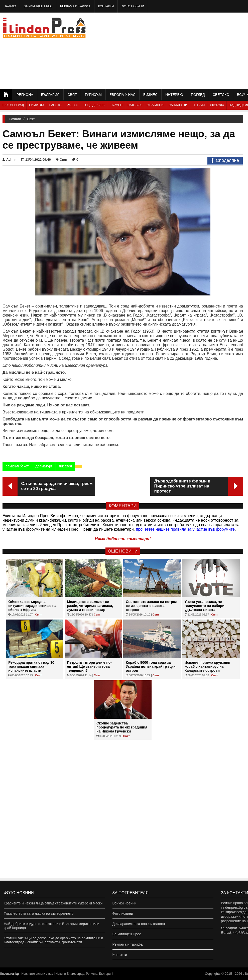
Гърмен (116, 105)
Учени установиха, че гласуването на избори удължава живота (205, 606)
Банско (55, 105)
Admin (9, 160)
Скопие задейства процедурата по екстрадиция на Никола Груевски (122, 727)
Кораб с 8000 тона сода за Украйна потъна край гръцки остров (151, 666)
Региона (25, 95)
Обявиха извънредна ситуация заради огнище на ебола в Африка (32, 606)
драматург (44, 466)
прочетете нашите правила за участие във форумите (185, 529)
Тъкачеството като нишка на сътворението (39, 913)
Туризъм (93, 95)
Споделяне (225, 161)
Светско (221, 95)
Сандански (178, 105)
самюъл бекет (17, 466)
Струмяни (155, 105)
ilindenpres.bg (9, 974)
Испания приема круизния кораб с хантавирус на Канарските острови (207, 666)
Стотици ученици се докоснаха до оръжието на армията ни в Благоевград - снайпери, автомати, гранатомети (53, 940)
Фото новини (133, 6)
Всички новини (125, 903)
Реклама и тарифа (75, 6)
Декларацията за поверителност (139, 924)
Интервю (174, 95)
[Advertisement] (197, 50)
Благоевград (13, 105)
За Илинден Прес (38, 6)
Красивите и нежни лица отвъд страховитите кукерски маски (53, 903)
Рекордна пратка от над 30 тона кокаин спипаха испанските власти (31, 666)
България (50, 95)
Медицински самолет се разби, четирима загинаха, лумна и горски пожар (90, 606)
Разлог (73, 105)
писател (66, 466)
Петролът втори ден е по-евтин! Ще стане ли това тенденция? (89, 666)
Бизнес (150, 95)
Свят (72, 95)
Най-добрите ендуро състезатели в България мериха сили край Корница (51, 926)
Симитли (36, 105)
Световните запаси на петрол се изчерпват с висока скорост (151, 606)
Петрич (199, 105)
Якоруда (217, 105)
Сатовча (135, 105)
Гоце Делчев (94, 105)
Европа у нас (122, 95)
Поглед (198, 95)
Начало (10, 6)
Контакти (106, 6)
